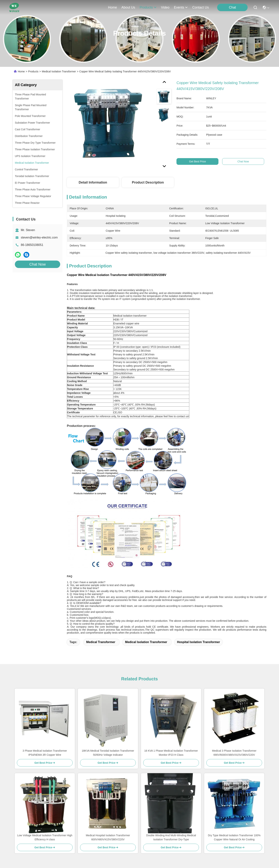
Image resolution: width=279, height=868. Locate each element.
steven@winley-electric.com (39, 237)
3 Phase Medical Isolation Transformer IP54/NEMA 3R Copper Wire (45, 753)
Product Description (148, 182)
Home (112, 7)
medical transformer (101, 642)
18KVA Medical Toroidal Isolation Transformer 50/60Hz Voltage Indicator (108, 753)
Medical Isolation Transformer (59, 71)
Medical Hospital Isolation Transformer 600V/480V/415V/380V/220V (108, 837)
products (148, 7)
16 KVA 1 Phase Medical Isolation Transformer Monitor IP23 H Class (171, 753)
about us (128, 7)
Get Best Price (201, 161)
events (181, 7)
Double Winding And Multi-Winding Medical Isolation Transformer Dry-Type (171, 837)
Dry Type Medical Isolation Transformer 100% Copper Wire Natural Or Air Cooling (234, 837)
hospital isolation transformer (198, 642)
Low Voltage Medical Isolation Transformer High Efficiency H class (45, 837)
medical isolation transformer (146, 642)
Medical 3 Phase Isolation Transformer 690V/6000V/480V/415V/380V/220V (234, 753)
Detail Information (93, 182)
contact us (201, 7)
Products (33, 71)
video (165, 7)
